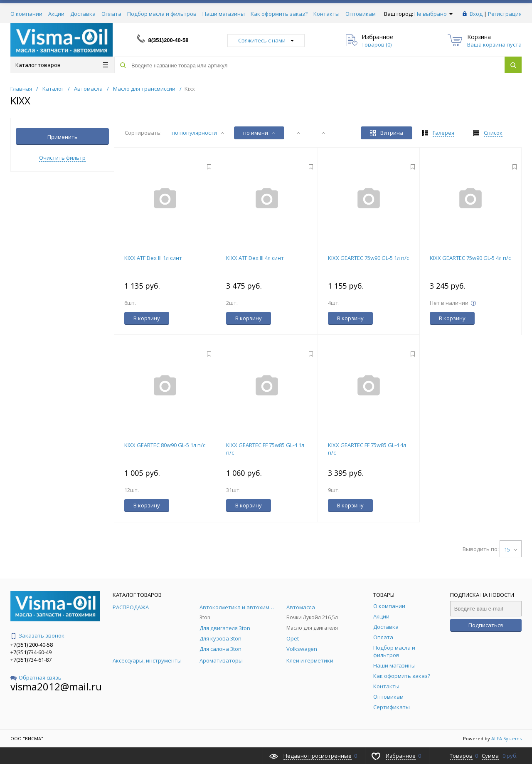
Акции (56, 14)
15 (511, 549)
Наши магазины (224, 14)
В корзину (147, 318)
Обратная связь (36, 677)
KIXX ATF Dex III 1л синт (153, 258)
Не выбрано (433, 14)
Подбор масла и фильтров (162, 14)
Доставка (83, 14)
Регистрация (505, 14)
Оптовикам (361, 14)
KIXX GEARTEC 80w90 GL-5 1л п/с (165, 445)
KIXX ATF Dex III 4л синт (255, 258)
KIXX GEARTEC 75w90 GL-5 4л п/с (470, 258)
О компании (26, 14)
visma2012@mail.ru (56, 686)
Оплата (111, 14)
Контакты (326, 14)
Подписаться (486, 625)
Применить (63, 137)
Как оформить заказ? (279, 14)
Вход (476, 14)
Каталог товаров (62, 65)
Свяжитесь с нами (266, 40)
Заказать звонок (37, 635)
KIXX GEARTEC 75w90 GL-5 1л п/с (368, 258)
